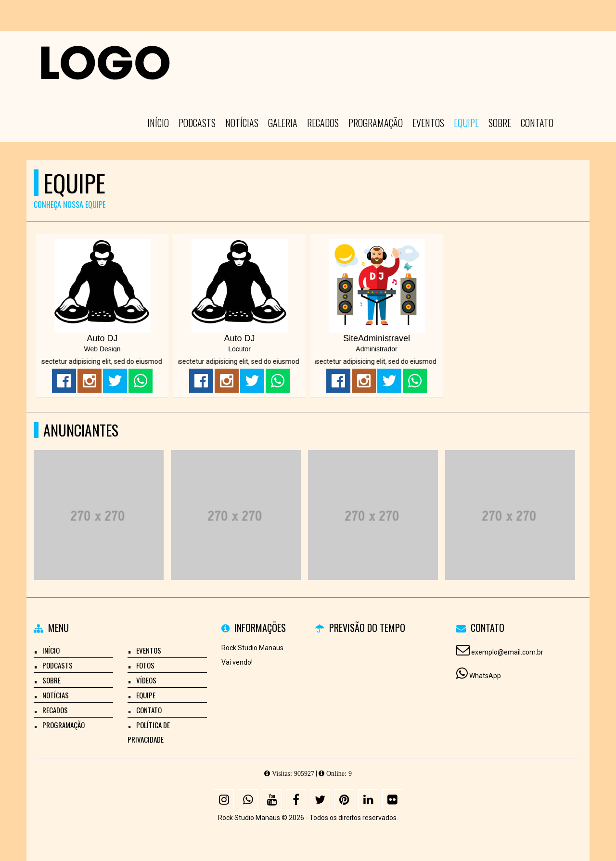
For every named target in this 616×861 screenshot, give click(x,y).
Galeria (283, 123)
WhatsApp (485, 676)
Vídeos (146, 680)
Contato (537, 123)
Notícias (242, 123)
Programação (376, 123)
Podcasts (197, 123)
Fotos (145, 665)
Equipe (466, 123)
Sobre (500, 123)
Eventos (428, 123)
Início (158, 123)
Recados (323, 123)
